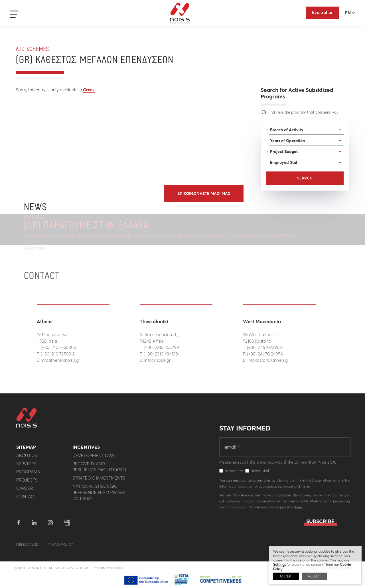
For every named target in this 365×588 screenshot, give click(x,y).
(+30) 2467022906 (265, 347)
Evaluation (323, 12)
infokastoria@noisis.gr (268, 360)
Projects (27, 483)
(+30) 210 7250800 (59, 347)
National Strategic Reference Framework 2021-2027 (99, 495)
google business (67, 525)
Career (25, 491)
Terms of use (27, 547)
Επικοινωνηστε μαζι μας (204, 193)
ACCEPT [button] (286, 576)
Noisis (180, 13)
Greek (89, 90)
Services (26, 466)
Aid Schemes (32, 49)
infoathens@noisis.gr (61, 360)
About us (27, 458)
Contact (26, 499)
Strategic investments (99, 481)
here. (299, 510)
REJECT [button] (315, 576)
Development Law (93, 458)
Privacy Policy (60, 547)
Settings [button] (279, 564)
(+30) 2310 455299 (161, 347)
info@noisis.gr (157, 360)
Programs (28, 474)
